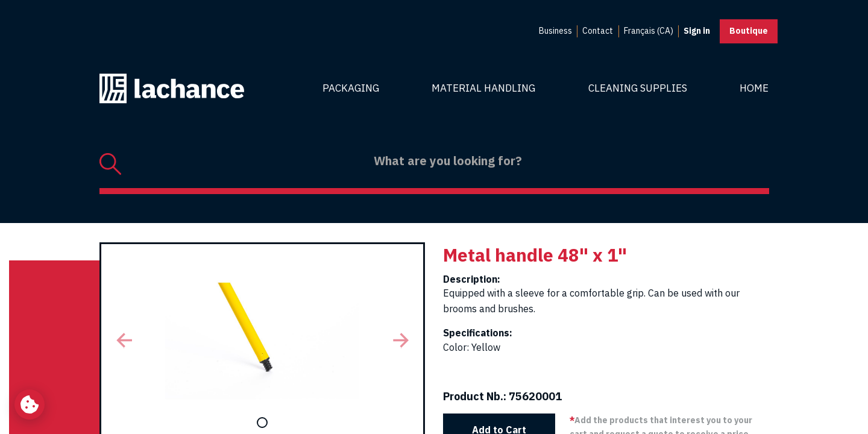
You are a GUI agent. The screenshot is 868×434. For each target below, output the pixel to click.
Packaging (351, 88)
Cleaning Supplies (638, 88)
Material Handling (483, 88)
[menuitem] (555, 31)
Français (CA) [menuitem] (649, 31)
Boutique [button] (749, 31)
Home (754, 88)
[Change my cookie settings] (30, 404)
